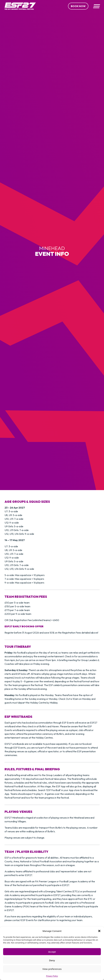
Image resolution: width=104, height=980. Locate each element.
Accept (52, 952)
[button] (99, 931)
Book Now (78, 6)
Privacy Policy (52, 976)
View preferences (52, 969)
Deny (52, 960)
